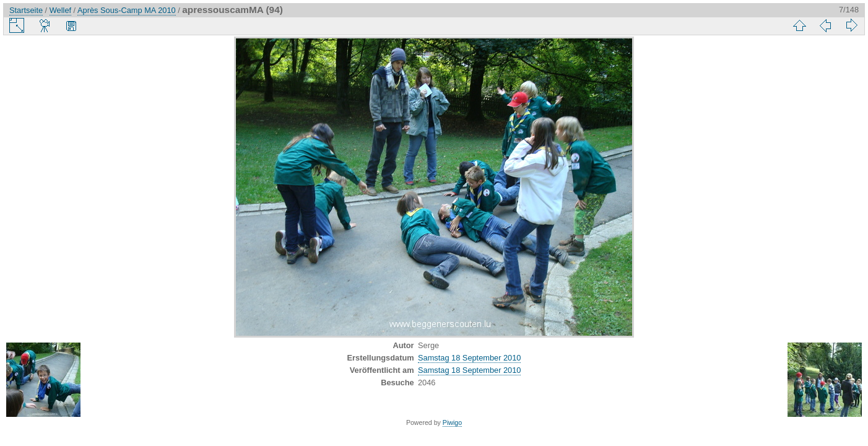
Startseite (26, 10)
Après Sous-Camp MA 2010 (127, 10)
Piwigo (452, 422)
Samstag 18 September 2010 (469, 358)
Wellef (60, 10)
